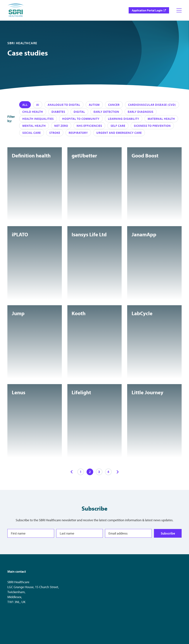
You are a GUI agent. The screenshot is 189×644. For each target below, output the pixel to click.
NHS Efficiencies (89, 126)
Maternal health (161, 119)
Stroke (55, 133)
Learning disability (124, 119)
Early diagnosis (141, 112)
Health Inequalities (38, 119)
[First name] (31, 533)
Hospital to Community (81, 119)
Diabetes (58, 112)
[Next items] (118, 472)
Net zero (61, 126)
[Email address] (128, 533)
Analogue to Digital (64, 105)
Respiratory (78, 133)
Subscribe (168, 533)
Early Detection (106, 112)
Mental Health (34, 126)
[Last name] (80, 533)
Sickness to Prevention (152, 126)
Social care (32, 133)
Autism (94, 105)
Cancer (114, 105)
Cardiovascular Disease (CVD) (152, 105)
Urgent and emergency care (119, 133)
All (25, 105)
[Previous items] (71, 472)
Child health (33, 112)
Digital (79, 112)
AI (38, 105)
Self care (118, 126)
